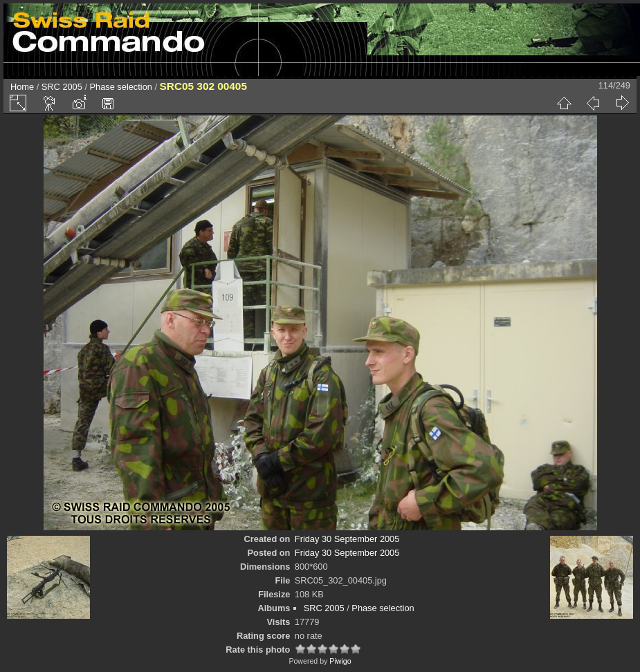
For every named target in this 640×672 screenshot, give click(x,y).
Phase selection (121, 87)
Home (22, 87)
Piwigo (340, 661)
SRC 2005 (62, 87)
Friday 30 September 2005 (347, 539)
